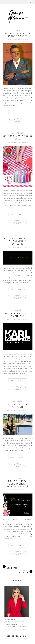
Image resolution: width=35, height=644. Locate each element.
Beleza (18, 235)
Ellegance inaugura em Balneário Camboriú (17, 241)
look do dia (18, 401)
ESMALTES (18, 133)
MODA (18, 310)
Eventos (17, 30)
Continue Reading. (18, 112)
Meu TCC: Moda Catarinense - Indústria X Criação (17, 484)
